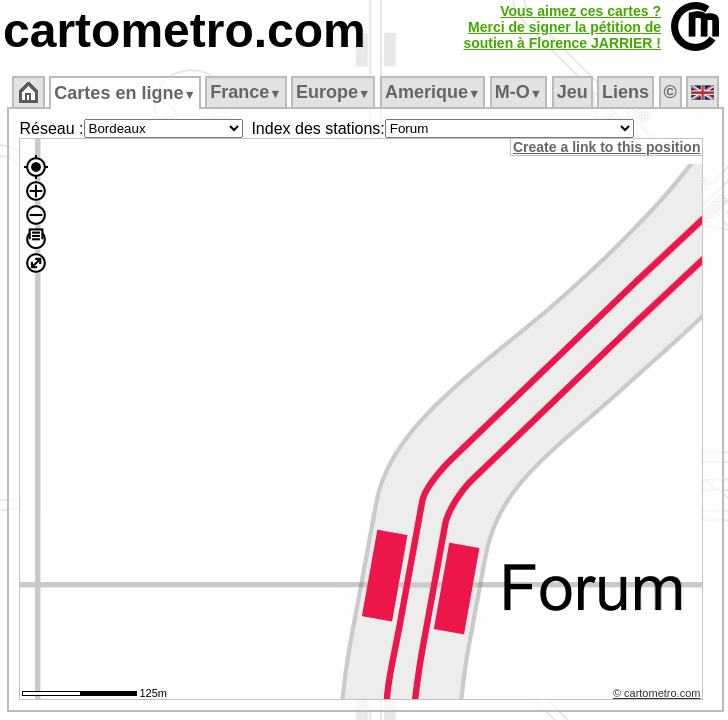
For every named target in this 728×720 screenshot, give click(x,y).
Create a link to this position (606, 147)
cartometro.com (184, 30)
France (245, 92)
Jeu (572, 92)
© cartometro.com (657, 693)
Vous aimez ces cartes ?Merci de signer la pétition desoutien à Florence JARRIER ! (562, 27)
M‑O (518, 92)
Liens (625, 92)
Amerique (432, 92)
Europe (333, 92)
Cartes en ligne (124, 93)
